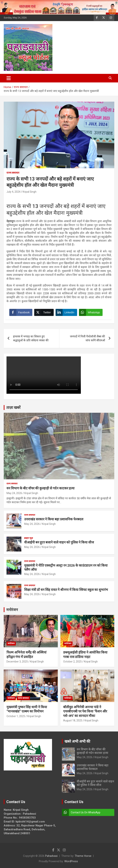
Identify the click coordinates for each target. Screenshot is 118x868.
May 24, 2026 (14, 493)
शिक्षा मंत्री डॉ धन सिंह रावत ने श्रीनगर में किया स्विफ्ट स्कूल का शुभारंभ (66, 590)
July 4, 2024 (13, 192)
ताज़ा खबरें (13, 408)
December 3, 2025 (17, 662)
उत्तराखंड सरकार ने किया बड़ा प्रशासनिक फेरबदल (54, 519)
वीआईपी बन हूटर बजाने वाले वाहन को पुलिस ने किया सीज (59, 542)
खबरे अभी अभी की (77, 741)
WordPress (71, 861)
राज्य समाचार (13, 173)
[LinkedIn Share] (66, 312)
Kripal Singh (30, 192)
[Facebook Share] (21, 312)
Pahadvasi (51, 856)
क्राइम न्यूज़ (29, 538)
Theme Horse (83, 856)
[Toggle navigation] (9, 78)
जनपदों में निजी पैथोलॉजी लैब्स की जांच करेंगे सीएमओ (87, 338)
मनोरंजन (12, 610)
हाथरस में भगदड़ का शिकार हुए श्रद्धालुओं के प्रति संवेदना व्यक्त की (31, 338)
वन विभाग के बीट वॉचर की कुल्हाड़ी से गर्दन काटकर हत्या (41, 488)
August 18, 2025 (73, 720)
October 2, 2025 (72, 662)
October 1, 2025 (16, 716)
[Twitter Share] (44, 312)
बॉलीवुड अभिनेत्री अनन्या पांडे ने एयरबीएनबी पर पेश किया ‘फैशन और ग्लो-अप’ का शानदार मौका (85, 711)
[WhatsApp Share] (91, 312)
